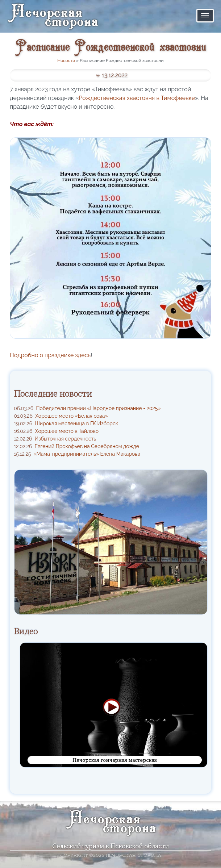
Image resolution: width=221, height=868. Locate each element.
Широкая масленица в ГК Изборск (66, 423)
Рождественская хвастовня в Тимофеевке (137, 98)
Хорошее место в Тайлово (56, 431)
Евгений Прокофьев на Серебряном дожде (76, 446)
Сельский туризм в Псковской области (110, 846)
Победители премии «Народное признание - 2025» (87, 408)
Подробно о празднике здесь (50, 355)
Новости (66, 60)
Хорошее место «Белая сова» (61, 416)
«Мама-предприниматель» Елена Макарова (77, 454)
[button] (205, 16)
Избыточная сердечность (55, 439)
